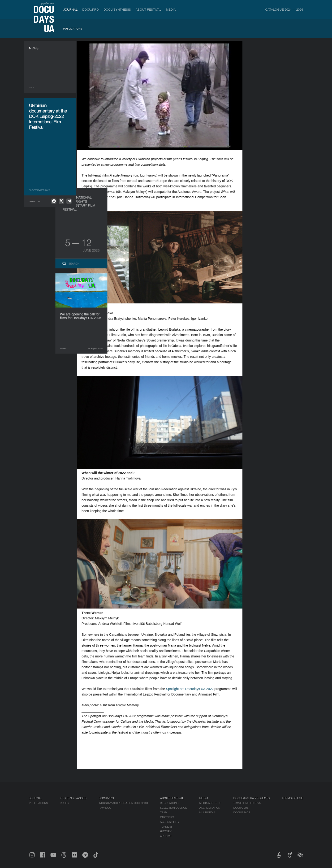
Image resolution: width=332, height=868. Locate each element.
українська (47, 3)
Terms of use (292, 798)
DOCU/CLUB (241, 808)
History (166, 831)
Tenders (166, 827)
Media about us (210, 803)
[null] (54, 201)
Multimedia (207, 812)
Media (171, 10)
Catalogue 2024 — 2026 (284, 10)
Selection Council (174, 808)
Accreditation (210, 808)
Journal (71, 10)
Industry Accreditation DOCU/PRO (123, 803)
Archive (166, 836)
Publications (73, 29)
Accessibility (170, 822)
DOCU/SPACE (242, 812)
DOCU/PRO (91, 10)
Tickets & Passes (73, 798)
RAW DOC (105, 808)
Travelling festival (248, 803)
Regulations (169, 803)
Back (32, 87)
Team (164, 812)
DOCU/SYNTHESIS (117, 10)
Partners (167, 817)
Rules (64, 803)
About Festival (149, 10)
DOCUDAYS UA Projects (251, 798)
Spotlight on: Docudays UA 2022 (194, 689)
